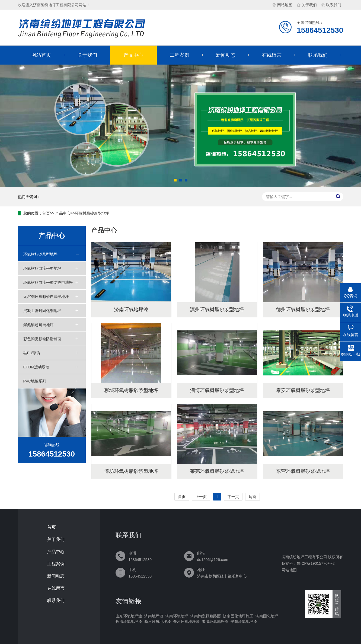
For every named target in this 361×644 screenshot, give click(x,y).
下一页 (233, 497)
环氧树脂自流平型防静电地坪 (48, 282)
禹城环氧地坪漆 (215, 621)
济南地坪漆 (154, 616)
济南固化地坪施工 (238, 616)
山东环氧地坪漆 (129, 616)
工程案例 (180, 55)
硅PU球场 (32, 353)
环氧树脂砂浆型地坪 (92, 213)
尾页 (253, 497)
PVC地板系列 (35, 381)
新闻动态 (226, 55)
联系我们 (331, 5)
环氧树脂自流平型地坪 (42, 268)
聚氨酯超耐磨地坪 (39, 325)
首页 (46, 213)
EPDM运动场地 (36, 367)
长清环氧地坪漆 (129, 621)
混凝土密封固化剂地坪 (42, 311)
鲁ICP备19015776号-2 (316, 563)
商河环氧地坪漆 (158, 621)
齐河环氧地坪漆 (186, 621)
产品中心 (133, 55)
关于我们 (307, 5)
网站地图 (282, 5)
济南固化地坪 (267, 616)
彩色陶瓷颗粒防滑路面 (42, 339)
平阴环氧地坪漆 (244, 621)
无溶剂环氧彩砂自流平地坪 (46, 297)
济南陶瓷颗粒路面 (206, 616)
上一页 (201, 497)
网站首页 (41, 55)
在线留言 (272, 55)
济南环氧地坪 (177, 616)
